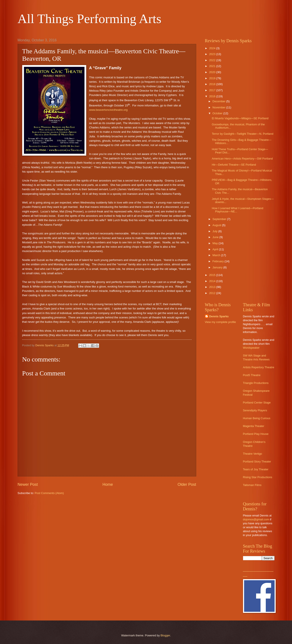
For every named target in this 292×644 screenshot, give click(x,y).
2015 (213, 275)
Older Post (187, 484)
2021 (213, 66)
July (215, 231)
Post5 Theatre (252, 375)
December (219, 101)
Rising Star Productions (258, 477)
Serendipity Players (255, 410)
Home (108, 484)
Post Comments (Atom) (49, 493)
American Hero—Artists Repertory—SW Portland (242, 159)
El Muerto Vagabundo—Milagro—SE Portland (240, 118)
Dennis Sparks (219, 316)
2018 (213, 84)
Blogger (165, 635)
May (216, 243)
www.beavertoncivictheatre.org (108, 110)
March (217, 255)
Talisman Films (252, 485)
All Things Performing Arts (90, 19)
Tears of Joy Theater (256, 469)
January (218, 267)
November (219, 107)
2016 (213, 96)
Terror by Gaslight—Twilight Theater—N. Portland (243, 134)
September (220, 219)
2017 (213, 90)
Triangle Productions (256, 383)
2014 (213, 281)
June (216, 237)
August (217, 225)
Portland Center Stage (257, 403)
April (216, 249)
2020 (213, 72)
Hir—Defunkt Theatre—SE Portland (234, 165)
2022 (213, 60)
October (218, 113)
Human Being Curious (257, 418)
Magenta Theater (254, 426)
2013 (213, 287)
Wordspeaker (251, 348)
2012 (213, 293)
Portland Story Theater (257, 462)
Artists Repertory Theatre (259, 367)
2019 (213, 78)
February (219, 261)
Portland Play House (256, 434)
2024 (213, 48)
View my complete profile (220, 322)
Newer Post (28, 484)
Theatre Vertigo (253, 454)
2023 (213, 54)
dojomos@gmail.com (256, 519)
